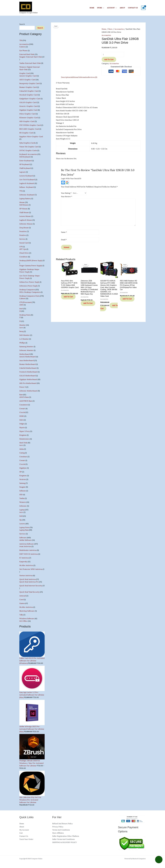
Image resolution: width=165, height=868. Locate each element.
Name (64, 232)
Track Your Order (26, 839)
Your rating (66, 193)
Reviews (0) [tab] (93, 77)
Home (92, 8)
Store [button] (100, 8)
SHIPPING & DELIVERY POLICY (65, 842)
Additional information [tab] (79, 77)
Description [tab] (66, 77)
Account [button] (111, 8)
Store (110, 29)
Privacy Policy (58, 827)
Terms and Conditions (61, 830)
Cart (21, 833)
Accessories (119, 29)
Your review (67, 196)
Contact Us (133, 8)
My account (24, 830)
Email (64, 240)
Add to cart (109, 59)
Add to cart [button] (68, 297)
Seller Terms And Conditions (63, 839)
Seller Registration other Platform (66, 836)
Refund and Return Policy (62, 824)
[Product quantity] (113, 55)
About (122, 8)
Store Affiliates (58, 833)
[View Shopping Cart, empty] (143, 8)
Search (22, 24)
